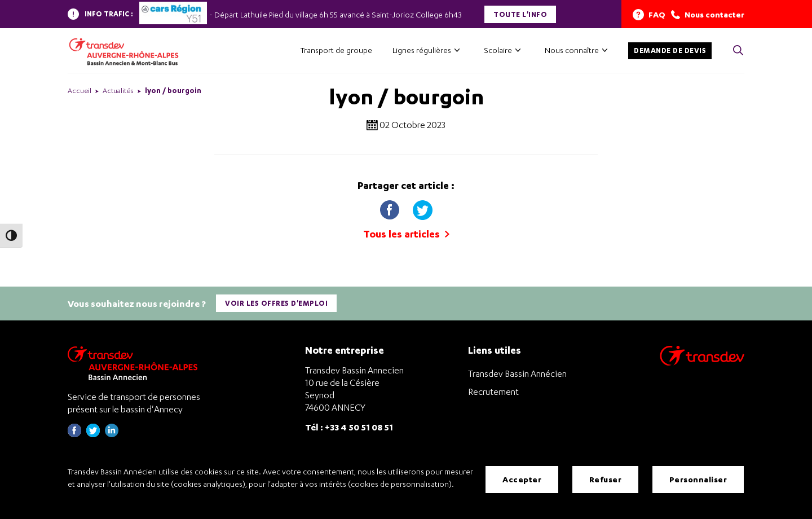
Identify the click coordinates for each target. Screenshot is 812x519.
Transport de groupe (336, 50)
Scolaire (498, 50)
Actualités (118, 91)
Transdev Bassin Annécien (517, 373)
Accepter (522, 479)
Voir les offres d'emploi (276, 303)
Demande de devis (670, 50)
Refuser (606, 479)
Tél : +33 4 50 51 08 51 (349, 427)
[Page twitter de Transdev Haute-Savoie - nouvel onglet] (93, 434)
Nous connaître (572, 50)
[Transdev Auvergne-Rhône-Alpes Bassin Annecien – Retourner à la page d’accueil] (135, 363)
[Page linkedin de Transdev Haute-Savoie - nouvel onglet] (112, 434)
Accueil (80, 91)
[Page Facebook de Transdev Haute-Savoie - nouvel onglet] (74, 434)
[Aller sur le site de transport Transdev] (702, 363)
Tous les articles (406, 234)
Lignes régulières (422, 50)
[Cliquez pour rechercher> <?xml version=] (738, 51)
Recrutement (493, 392)
